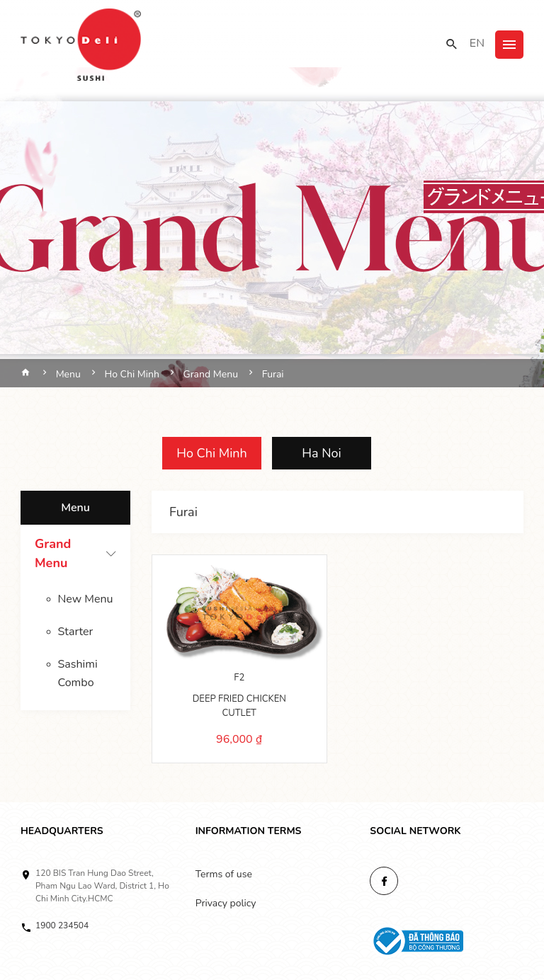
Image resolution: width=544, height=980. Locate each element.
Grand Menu (53, 553)
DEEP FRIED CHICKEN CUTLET (239, 706)
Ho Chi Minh (212, 453)
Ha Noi (321, 453)
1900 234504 (62, 925)
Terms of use (224, 874)
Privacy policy (226, 903)
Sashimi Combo (78, 673)
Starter (76, 632)
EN (477, 43)
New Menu (86, 599)
